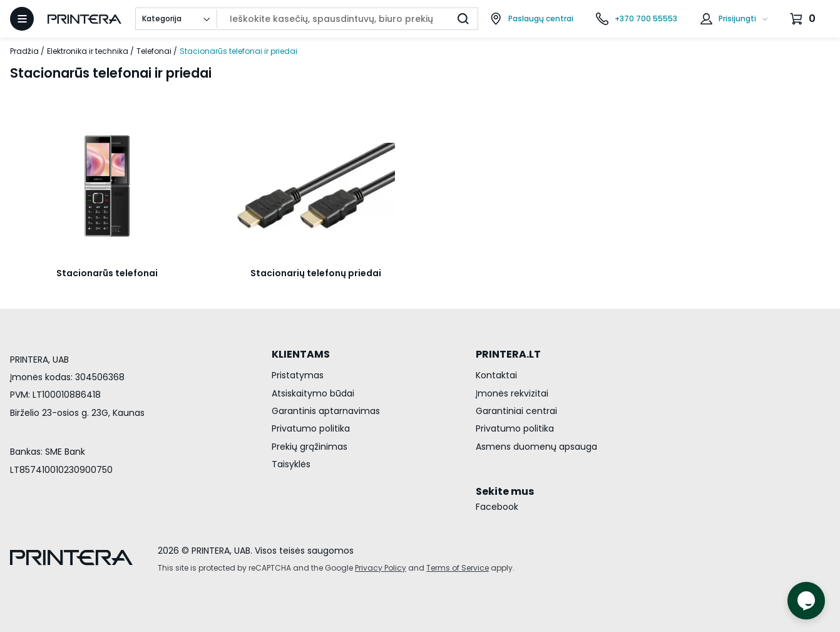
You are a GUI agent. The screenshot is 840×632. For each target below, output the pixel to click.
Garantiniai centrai (516, 411)
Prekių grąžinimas (310, 447)
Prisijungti (737, 18)
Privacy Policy (381, 568)
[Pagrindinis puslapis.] (85, 19)
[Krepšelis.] (804, 19)
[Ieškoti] (463, 19)
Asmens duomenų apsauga (536, 447)
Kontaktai (496, 375)
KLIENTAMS (301, 354)
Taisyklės (291, 464)
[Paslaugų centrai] (531, 19)
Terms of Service (458, 568)
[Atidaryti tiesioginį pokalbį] (806, 601)
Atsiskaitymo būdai (313, 393)
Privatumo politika (311, 428)
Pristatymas (298, 375)
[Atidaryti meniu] (22, 19)
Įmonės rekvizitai (512, 393)
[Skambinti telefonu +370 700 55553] (637, 19)
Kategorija (162, 18)
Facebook (497, 507)
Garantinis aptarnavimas (326, 411)
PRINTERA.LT (508, 354)
